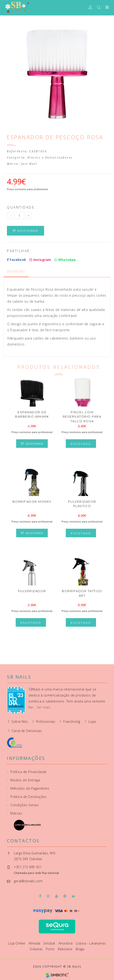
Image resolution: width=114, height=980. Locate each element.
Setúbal (50, 943)
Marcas (14, 813)
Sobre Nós (20, 722)
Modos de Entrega (23, 780)
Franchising (72, 722)
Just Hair (29, 164)
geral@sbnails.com (28, 881)
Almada (35, 943)
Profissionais (46, 722)
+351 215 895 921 (28, 867)
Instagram (40, 260)
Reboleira (66, 949)
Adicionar (25, 231)
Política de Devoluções (27, 797)
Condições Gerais (23, 805)
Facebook (16, 260)
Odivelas (37, 949)
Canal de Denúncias (27, 731)
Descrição (16, 271)
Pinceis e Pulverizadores (50, 158)
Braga (80, 949)
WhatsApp (65, 260)
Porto (51, 949)
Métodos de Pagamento (28, 788)
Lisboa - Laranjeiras (91, 943)
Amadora (66, 943)
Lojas (92, 722)
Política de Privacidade (27, 772)
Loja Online (17, 943)
